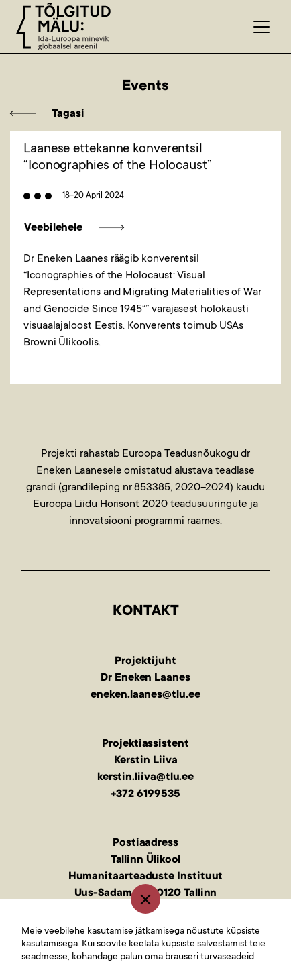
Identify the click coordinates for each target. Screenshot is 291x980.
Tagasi (68, 114)
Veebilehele (53, 228)
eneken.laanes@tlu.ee (145, 695)
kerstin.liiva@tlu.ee (145, 777)
